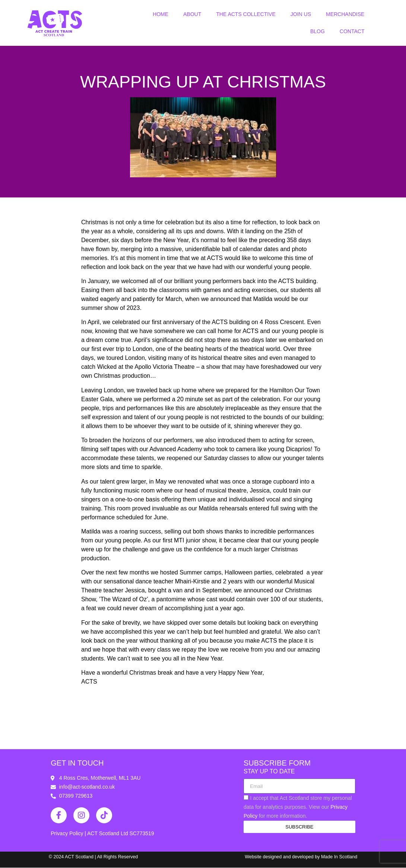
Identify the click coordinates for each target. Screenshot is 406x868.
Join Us (301, 14)
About (192, 14)
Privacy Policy (68, 834)
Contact (352, 31)
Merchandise (345, 14)
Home (161, 14)
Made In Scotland (339, 857)
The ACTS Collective (246, 14)
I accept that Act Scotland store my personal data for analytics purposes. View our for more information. (298, 807)
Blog (318, 31)
